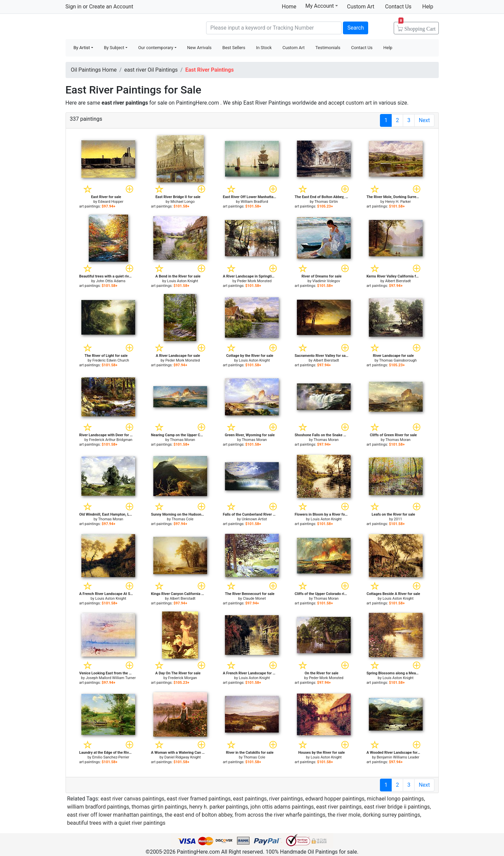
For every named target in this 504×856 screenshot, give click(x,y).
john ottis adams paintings (282, 807)
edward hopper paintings (335, 799)
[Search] (274, 28)
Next (424, 120)
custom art (359, 103)
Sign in (74, 7)
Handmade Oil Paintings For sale (116, 27)
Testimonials (328, 48)
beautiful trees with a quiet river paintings (117, 823)
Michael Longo (183, 202)
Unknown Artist (254, 519)
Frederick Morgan (183, 678)
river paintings (286, 799)
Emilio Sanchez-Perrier (111, 757)
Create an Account (111, 7)
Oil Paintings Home (94, 70)
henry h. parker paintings (219, 807)
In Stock (264, 48)
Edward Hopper (111, 202)
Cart (417, 27)
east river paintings (339, 807)
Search (356, 28)
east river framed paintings (199, 799)
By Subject (114, 48)
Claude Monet (255, 599)
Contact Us (398, 7)
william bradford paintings (98, 807)
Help (428, 7)
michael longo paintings (395, 799)
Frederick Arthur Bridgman (111, 440)
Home (289, 7)
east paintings (250, 799)
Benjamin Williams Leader (398, 757)
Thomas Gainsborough (398, 360)
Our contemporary (156, 48)
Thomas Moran (183, 440)
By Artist (82, 48)
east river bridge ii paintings (397, 807)
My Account (322, 6)
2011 (398, 519)
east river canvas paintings (132, 799)
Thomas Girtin (326, 202)
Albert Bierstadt (398, 281)
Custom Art (361, 7)
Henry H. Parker (398, 202)
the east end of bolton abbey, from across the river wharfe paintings (245, 815)
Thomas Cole (182, 519)
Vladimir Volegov (326, 281)
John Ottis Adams (111, 281)
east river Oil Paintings (151, 70)
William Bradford (254, 202)
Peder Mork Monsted (254, 281)
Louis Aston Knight (183, 281)
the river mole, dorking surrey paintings (374, 815)
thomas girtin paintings (159, 807)
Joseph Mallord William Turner (111, 678)
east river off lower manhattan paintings (115, 815)
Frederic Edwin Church (111, 360)
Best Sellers (234, 48)
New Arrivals (200, 48)
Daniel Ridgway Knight (183, 757)
